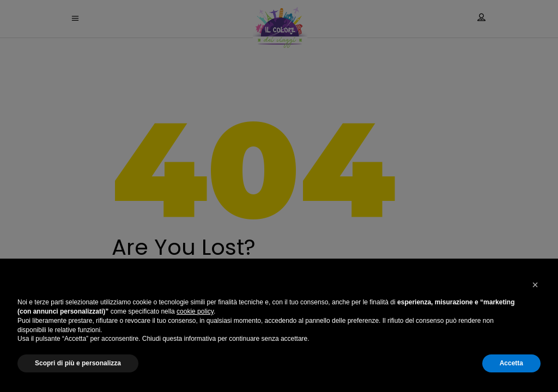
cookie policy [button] (195, 311)
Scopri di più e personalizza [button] (78, 363)
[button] (535, 285)
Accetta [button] (511, 363)
